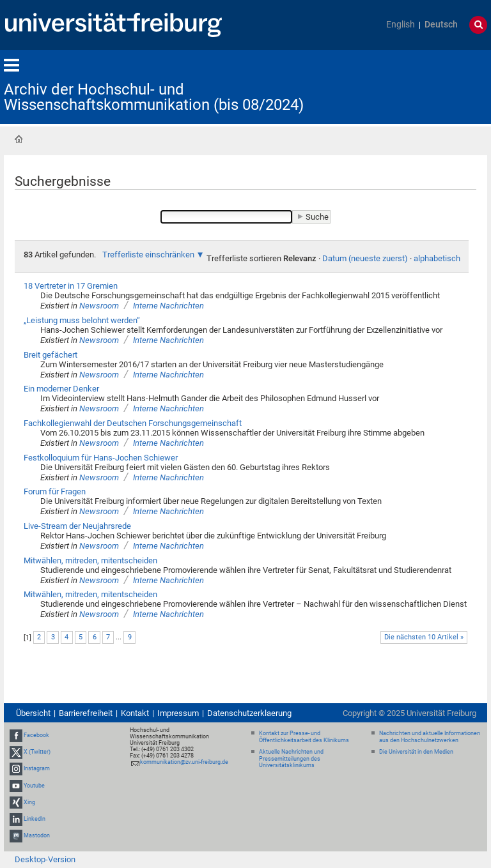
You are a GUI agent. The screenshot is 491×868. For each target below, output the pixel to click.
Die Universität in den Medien (416, 752)
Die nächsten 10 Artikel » (424, 637)
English (401, 25)
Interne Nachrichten (168, 306)
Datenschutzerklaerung (249, 713)
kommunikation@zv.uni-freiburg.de (184, 762)
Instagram (37, 769)
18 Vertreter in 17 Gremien (71, 286)
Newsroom (99, 306)
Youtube (34, 786)
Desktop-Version (45, 859)
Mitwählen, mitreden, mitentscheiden (90, 560)
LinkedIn (35, 819)
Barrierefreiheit (86, 713)
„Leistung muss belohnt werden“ (82, 320)
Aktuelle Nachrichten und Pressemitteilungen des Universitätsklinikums (291, 759)
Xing (29, 802)
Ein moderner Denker (61, 389)
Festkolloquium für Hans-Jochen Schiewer (101, 458)
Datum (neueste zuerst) (365, 258)
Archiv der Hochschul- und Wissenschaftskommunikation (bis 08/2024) (154, 97)
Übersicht (33, 713)
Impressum (178, 713)
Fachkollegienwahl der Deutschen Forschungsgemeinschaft (133, 423)
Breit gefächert (51, 355)
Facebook (36, 735)
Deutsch (441, 25)
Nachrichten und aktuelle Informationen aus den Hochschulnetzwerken (430, 737)
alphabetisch (437, 258)
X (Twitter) (37, 752)
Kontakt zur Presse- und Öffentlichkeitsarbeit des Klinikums (304, 737)
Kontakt (135, 713)
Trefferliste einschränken (148, 255)
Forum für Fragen (55, 491)
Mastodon (37, 835)
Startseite (19, 139)
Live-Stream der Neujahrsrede (77, 526)
